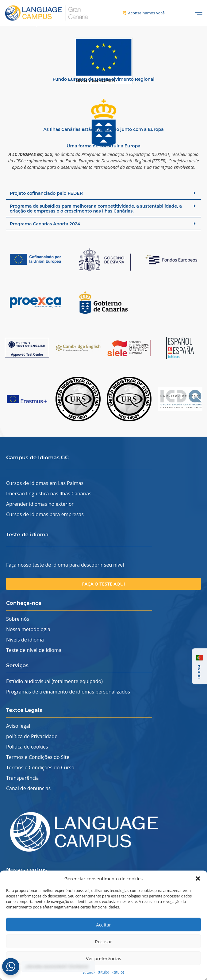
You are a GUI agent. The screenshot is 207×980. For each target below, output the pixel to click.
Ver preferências (103, 958)
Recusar (104, 941)
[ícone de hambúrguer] (199, 13)
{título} (89, 972)
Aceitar (103, 925)
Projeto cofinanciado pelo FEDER (46, 200)
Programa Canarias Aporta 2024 (45, 231)
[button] (198, 878)
